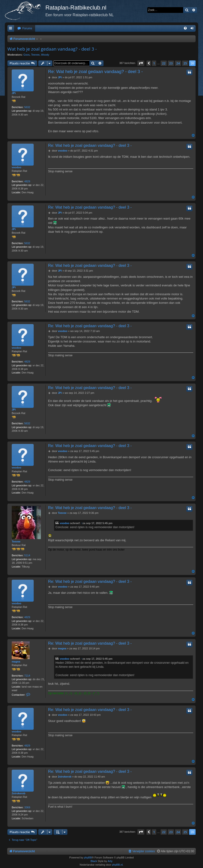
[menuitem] (25, 29)
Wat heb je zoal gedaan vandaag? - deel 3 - (52, 49)
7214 (27, 676)
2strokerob (19, 793)
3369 (27, 807)
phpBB (88, 857)
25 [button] (185, 63)
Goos (27, 55)
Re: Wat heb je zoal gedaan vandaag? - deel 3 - (95, 71)
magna (16, 662)
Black (94, 861)
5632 (27, 107)
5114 (27, 555)
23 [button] (171, 63)
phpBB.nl (117, 865)
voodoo (16, 167)
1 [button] (154, 63)
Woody (45, 55)
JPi (14, 93)
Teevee (35, 55)
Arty (110, 861)
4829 (27, 181)
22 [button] (164, 63)
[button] (141, 63)
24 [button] (178, 63)
